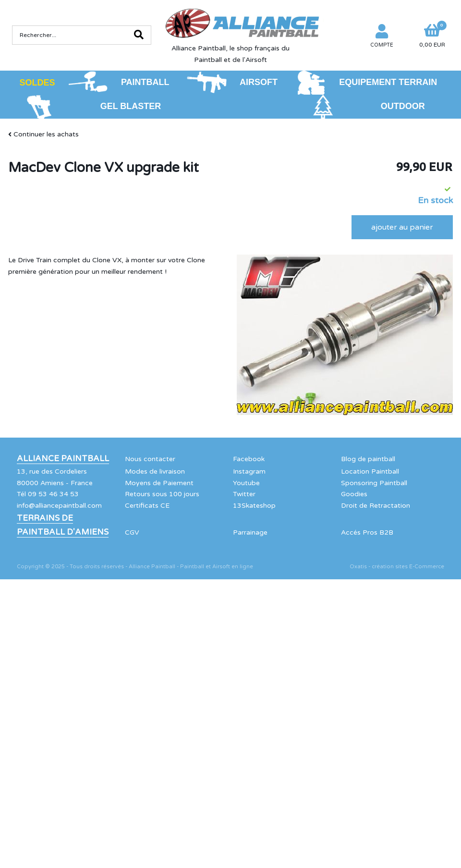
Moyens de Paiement (159, 483)
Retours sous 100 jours (162, 494)
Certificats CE (147, 506)
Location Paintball (370, 471)
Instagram (249, 471)
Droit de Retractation (376, 506)
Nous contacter (150, 459)
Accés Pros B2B (367, 532)
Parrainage (250, 532)
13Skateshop (254, 506)
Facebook (249, 459)
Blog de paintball (368, 459)
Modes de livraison (155, 471)
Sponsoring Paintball (374, 483)
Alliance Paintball (63, 459)
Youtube (246, 483)
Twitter (244, 494)
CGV (132, 532)
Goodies (354, 494)
